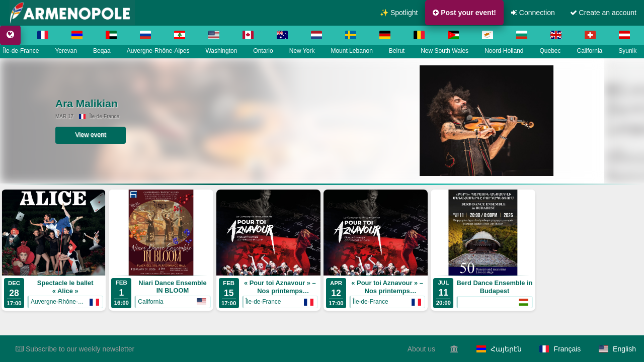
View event (110, 135)
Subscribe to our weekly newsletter (75, 349)
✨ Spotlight (399, 13)
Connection (533, 13)
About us (421, 349)
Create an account (603, 13)
